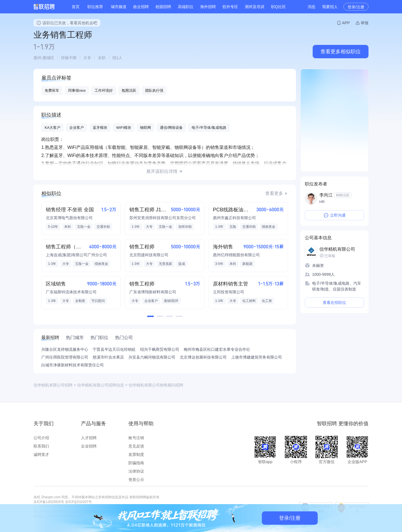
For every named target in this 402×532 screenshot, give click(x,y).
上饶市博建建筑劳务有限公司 (257, 357)
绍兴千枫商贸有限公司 (160, 349)
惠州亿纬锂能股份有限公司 (236, 255)
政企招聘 (141, 7)
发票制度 (136, 454)
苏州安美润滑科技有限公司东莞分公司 (162, 218)
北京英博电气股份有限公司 (69, 218)
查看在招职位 (334, 303)
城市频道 (119, 7)
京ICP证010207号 (78, 502)
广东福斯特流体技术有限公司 (71, 292)
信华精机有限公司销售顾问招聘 (156, 385)
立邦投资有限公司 (229, 292)
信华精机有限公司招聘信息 (100, 385)
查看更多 (274, 193)
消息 (312, 7)
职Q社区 (278, 7)
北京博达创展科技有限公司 (203, 357)
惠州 (37, 58)
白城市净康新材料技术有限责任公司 (73, 365)
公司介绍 (41, 438)
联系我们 (41, 446)
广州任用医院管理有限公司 (65, 357)
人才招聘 (89, 438)
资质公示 (136, 480)
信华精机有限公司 (337, 249)
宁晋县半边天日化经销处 (114, 349)
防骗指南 (136, 463)
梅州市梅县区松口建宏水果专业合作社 (217, 349)
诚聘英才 (41, 454)
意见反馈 (136, 446)
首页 (76, 7)
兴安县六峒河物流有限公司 (152, 357)
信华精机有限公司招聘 (53, 385)
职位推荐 (95, 7)
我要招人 (330, 7)
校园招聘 (163, 7)
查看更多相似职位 (341, 52)
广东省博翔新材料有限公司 (153, 292)
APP (346, 23)
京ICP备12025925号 (49, 502)
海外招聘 (208, 7)
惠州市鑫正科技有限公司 (234, 218)
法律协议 (136, 471)
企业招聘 (89, 446)
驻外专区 (230, 7)
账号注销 (136, 438)
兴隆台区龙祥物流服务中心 (65, 349)
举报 (365, 23)
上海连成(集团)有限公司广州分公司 (76, 255)
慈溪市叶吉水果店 (108, 357)
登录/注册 (356, 7)
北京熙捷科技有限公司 (149, 255)
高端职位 (186, 7)
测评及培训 (255, 7)
